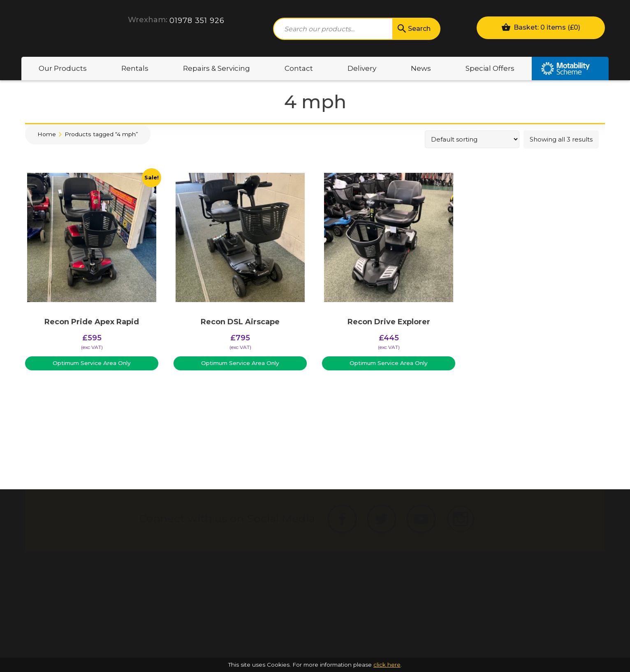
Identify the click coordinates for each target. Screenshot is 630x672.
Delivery (362, 68)
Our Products (63, 68)
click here (387, 665)
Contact (299, 68)
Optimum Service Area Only (92, 363)
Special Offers (490, 68)
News (421, 68)
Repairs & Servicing (217, 68)
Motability (570, 69)
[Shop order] (472, 139)
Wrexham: (148, 20)
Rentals (135, 68)
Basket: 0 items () (541, 27)
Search (413, 29)
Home (47, 134)
